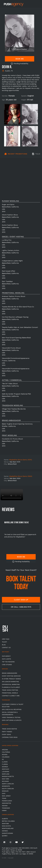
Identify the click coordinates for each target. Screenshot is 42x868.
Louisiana (6, 772)
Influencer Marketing (10, 682)
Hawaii (4, 810)
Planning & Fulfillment (11, 687)
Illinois (5, 762)
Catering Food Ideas (10, 737)
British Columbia (8, 821)
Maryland (6, 774)
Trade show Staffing (10, 690)
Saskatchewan (7, 833)
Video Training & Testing (11, 717)
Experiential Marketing (11, 684)
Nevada (5, 754)
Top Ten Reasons (8, 662)
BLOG (4, 645)
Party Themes (7, 732)
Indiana (5, 806)
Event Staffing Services (11, 676)
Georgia (5, 767)
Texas (4, 798)
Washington (6, 803)
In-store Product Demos (11, 679)
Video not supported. (12, 495)
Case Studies (7, 665)
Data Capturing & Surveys (12, 720)
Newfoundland (8, 828)
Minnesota (6, 786)
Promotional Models (10, 693)
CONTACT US (6, 648)
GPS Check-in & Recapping (12, 709)
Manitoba (5, 824)
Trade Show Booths (9, 729)
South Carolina (8, 789)
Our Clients (6, 659)
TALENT (4, 642)
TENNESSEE (6, 808)
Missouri (5, 791)
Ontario (5, 831)
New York (5, 779)
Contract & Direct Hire (11, 696)
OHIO (4, 793)
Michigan (5, 781)
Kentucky (6, 769)
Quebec (5, 836)
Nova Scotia (6, 826)
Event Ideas (6, 734)
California (6, 752)
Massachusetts (8, 776)
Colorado (6, 757)
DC (3, 759)
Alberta (5, 819)
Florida (5, 764)
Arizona (5, 750)
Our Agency (6, 656)
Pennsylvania (7, 801)
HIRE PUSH (6, 639)
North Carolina (8, 784)
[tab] (16, 155)
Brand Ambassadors (10, 673)
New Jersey (6, 796)
